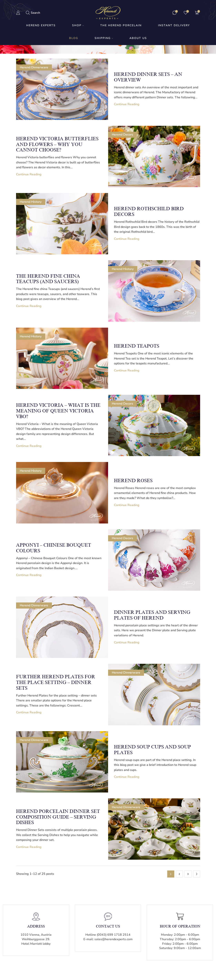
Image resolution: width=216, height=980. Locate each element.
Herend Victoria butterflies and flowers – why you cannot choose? (57, 144)
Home (20, 49)
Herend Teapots (137, 346)
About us (138, 38)
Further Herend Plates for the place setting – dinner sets (56, 682)
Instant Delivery (174, 25)
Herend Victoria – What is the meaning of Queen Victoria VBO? (58, 411)
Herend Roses (133, 481)
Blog (74, 38)
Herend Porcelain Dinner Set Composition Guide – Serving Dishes (58, 817)
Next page (197, 874)
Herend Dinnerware (34, 67)
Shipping (104, 38)
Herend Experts (41, 25)
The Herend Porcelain (121, 25)
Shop (78, 25)
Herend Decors (122, 135)
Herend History (31, 202)
